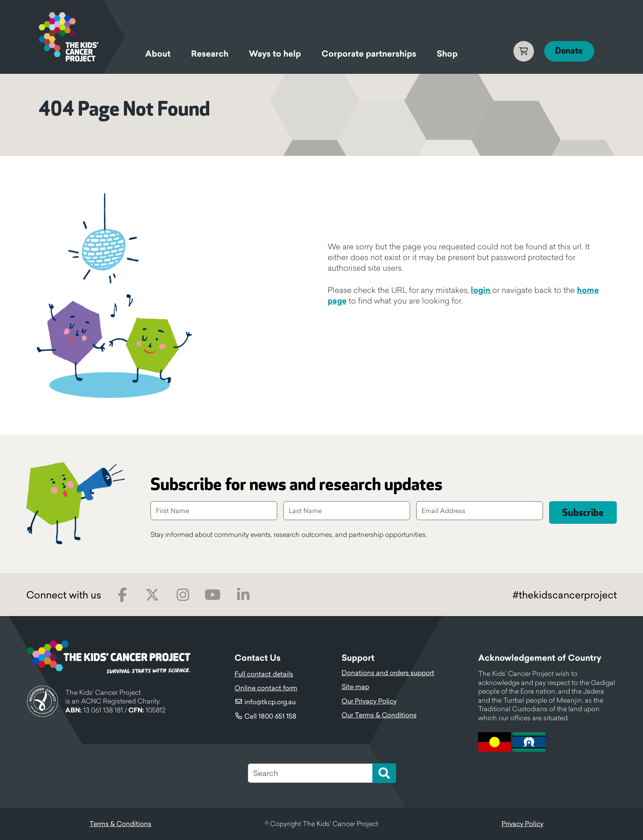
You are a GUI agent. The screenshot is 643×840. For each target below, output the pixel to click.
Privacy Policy (522, 824)
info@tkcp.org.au (270, 702)
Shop (447, 54)
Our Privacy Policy (369, 701)
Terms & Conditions (120, 824)
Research (210, 54)
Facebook (122, 595)
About (158, 54)
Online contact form (266, 688)
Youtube (213, 595)
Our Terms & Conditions (379, 715)
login (481, 290)
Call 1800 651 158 (270, 716)
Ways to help (275, 54)
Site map (355, 687)
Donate (568, 51)
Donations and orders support (388, 673)
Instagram (183, 595)
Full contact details (264, 674)
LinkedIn (243, 595)
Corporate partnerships (369, 54)
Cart (521, 51)
